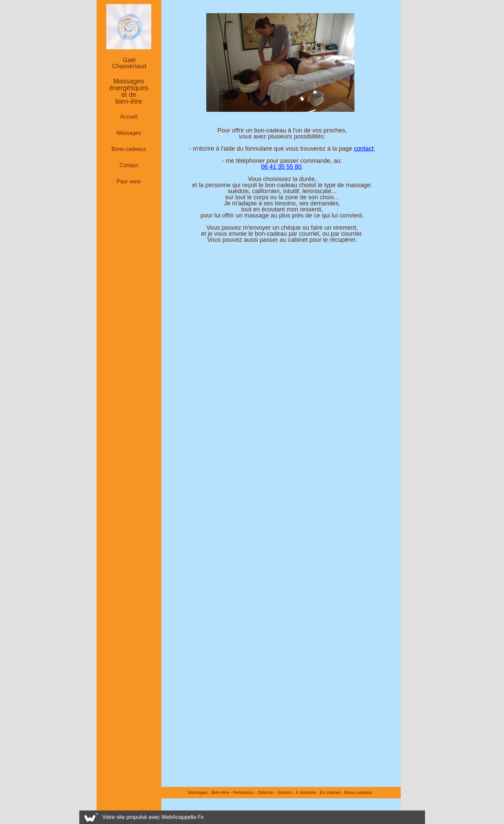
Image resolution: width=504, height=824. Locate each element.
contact (364, 149)
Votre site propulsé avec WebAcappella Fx (153, 817)
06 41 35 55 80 (281, 167)
